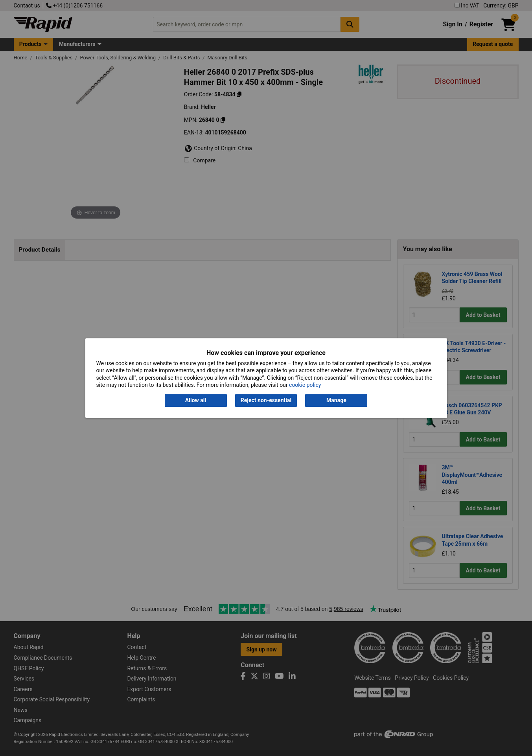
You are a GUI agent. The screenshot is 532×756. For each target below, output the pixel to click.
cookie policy (305, 385)
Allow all (196, 401)
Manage (336, 401)
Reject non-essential (266, 401)
